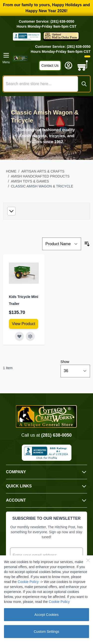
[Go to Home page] (20, 58)
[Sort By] (62, 244)
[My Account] (68, 65)
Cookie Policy (28, 582)
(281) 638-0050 (56, 435)
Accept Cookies (46, 615)
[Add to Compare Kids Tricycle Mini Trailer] (30, 336)
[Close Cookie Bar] (88, 560)
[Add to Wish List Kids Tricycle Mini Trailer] (19, 336)
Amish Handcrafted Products (40, 176)
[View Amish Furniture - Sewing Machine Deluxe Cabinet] (24, 324)
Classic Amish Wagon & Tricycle (42, 186)
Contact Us (50, 65)
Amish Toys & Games (30, 181)
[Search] (84, 84)
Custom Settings (46, 632)
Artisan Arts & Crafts (43, 171)
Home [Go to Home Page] (11, 171)
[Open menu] (6, 58)
